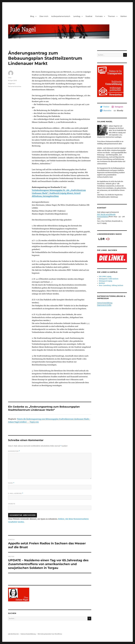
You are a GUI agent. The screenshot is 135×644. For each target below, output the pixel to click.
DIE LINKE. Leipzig (105, 277)
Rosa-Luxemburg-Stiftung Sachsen (111, 285)
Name (11, 483)
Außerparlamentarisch (61, 16)
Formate (99, 16)
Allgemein (12, 83)
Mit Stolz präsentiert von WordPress (50, 634)
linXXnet (102, 283)
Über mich (44, 16)
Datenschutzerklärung (105, 303)
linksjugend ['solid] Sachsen (109, 279)
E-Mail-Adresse (16, 493)
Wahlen (124, 16)
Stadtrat (89, 16)
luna (10, 78)
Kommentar (14, 451)
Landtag (77, 16)
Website (12, 504)
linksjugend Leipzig (106, 281)
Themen (111, 16)
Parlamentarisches (15, 86)
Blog (32, 16)
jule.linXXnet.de (13, 634)
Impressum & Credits (104, 305)
